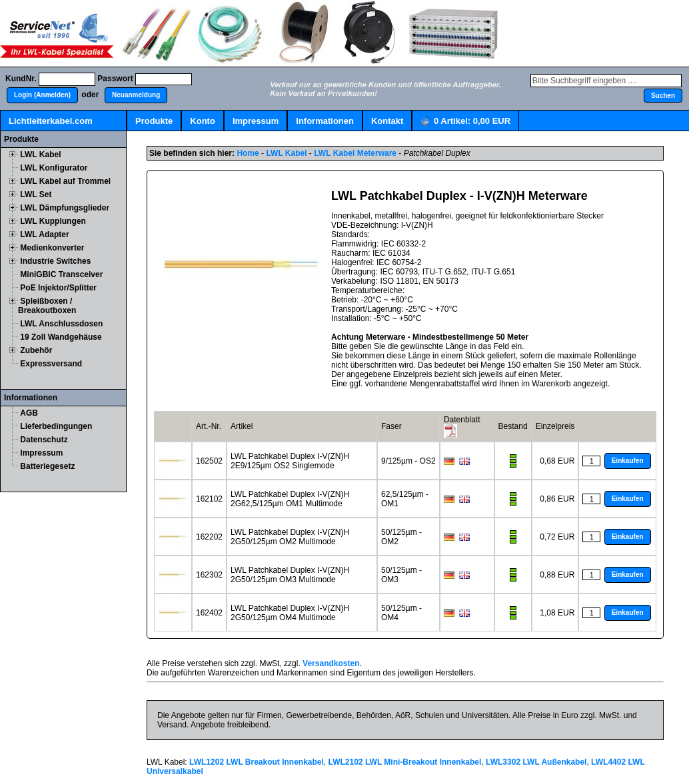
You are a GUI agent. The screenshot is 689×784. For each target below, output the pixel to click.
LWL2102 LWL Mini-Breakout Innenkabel (405, 762)
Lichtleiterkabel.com (51, 121)
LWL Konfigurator (54, 168)
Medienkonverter (52, 248)
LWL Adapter (44, 234)
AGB (29, 413)
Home (248, 153)
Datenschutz (44, 440)
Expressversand (51, 364)
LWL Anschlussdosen (61, 324)
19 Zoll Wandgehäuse (61, 337)
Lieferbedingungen (56, 426)
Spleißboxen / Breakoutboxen (47, 306)
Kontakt (387, 121)
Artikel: (465, 122)
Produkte (154, 121)
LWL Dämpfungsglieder (65, 208)
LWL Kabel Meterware (355, 153)
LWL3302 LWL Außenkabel (536, 762)
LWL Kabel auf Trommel (65, 181)
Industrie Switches (55, 261)
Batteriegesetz (47, 466)
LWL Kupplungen (53, 221)
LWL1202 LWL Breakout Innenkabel (257, 762)
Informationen (325, 121)
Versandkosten (331, 663)
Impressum (256, 121)
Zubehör (36, 350)
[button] (42, 95)
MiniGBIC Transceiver (61, 274)
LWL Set (36, 195)
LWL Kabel (40, 155)
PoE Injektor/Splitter (58, 288)
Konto (203, 121)
